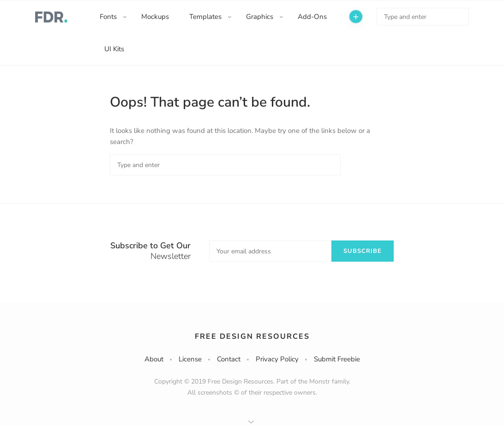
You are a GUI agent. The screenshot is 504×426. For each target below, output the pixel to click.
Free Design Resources (252, 336)
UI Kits (114, 49)
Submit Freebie (337, 359)
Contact (229, 359)
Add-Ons (312, 17)
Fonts (108, 17)
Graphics (260, 17)
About (154, 359)
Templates (205, 17)
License (190, 359)
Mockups (155, 17)
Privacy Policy (277, 359)
